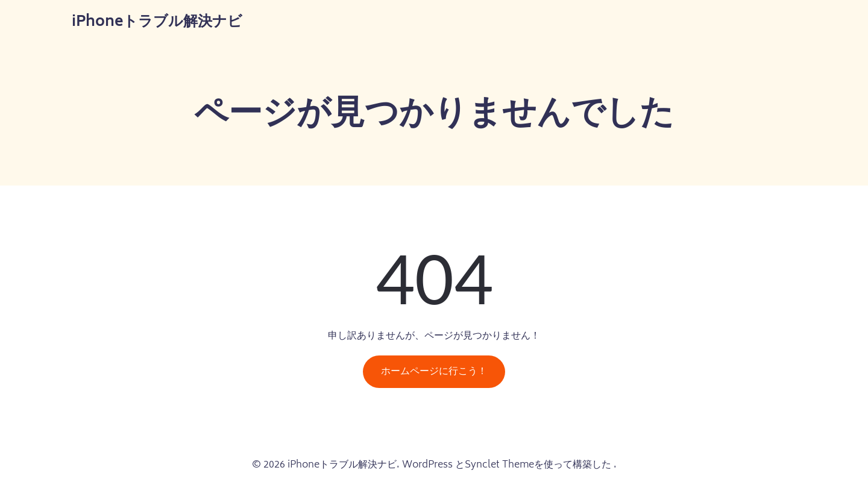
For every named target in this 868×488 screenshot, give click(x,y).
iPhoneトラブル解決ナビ (157, 23)
